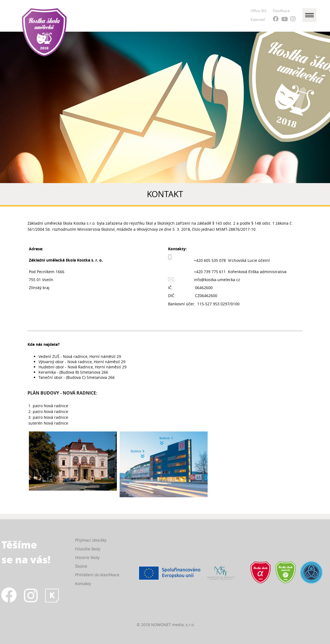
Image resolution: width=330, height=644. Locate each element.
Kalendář (258, 20)
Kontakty (83, 584)
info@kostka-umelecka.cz (217, 280)
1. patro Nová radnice (48, 406)
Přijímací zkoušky (91, 540)
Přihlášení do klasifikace (97, 575)
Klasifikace (281, 11)
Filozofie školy (88, 549)
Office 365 (258, 11)
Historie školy (87, 557)
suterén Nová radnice (48, 423)
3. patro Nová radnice (48, 417)
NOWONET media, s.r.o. (173, 625)
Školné (81, 566)
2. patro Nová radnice (48, 411)
